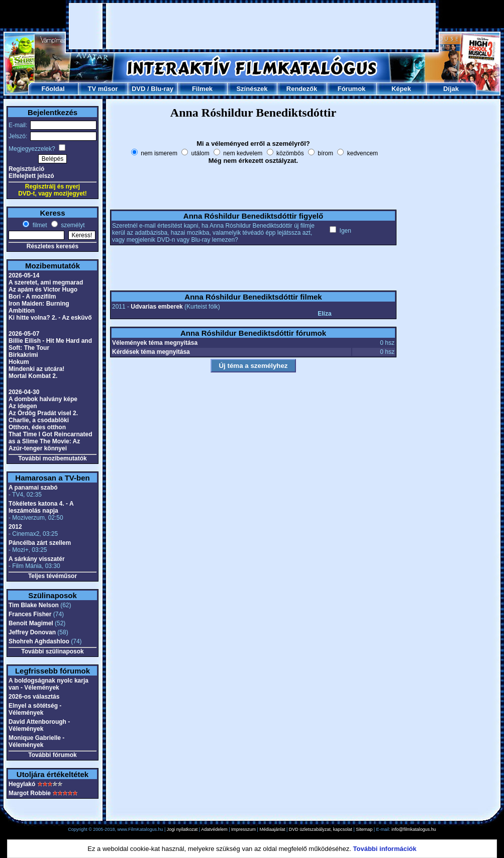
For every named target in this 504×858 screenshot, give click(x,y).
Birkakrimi (23, 355)
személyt (72, 225)
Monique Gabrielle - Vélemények (36, 741)
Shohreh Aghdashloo (39, 641)
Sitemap (364, 829)
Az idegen (23, 406)
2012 (15, 527)
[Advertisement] (253, 26)
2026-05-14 (24, 275)
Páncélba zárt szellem (40, 543)
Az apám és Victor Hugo (43, 290)
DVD (138, 89)
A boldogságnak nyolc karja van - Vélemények (48, 684)
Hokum (19, 362)
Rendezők (302, 89)
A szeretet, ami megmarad (46, 282)
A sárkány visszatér (37, 559)
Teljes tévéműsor (53, 576)
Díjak (451, 89)
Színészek (252, 89)
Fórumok (352, 89)
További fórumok (52, 755)
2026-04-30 (24, 392)
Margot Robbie (30, 793)
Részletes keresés (53, 246)
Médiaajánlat (272, 829)
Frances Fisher (30, 614)
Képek (401, 89)
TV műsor (103, 89)
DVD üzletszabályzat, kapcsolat (321, 829)
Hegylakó (22, 784)
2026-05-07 (24, 334)
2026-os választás (34, 697)
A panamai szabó (33, 488)
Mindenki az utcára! (36, 369)
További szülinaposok (52, 651)
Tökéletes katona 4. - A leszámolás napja (41, 507)
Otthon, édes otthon (37, 427)
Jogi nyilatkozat (182, 829)
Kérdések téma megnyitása (151, 352)
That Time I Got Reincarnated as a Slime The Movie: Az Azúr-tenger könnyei (50, 441)
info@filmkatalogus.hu (414, 829)
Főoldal (53, 89)
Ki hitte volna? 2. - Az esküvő (50, 318)
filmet (39, 225)
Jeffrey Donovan (32, 632)
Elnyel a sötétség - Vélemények (35, 709)
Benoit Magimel (31, 623)
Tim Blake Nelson (34, 605)
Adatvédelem (214, 829)
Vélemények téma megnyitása (155, 343)
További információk (385, 849)
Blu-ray (162, 89)
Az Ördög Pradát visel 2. (43, 413)
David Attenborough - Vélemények (39, 725)
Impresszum (243, 829)
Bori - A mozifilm (32, 297)
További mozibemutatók (52, 458)
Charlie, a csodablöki (39, 420)
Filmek (202, 89)
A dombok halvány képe (43, 399)
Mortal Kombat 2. (33, 376)
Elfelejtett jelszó (31, 176)
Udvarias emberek (157, 307)
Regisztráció (26, 169)
